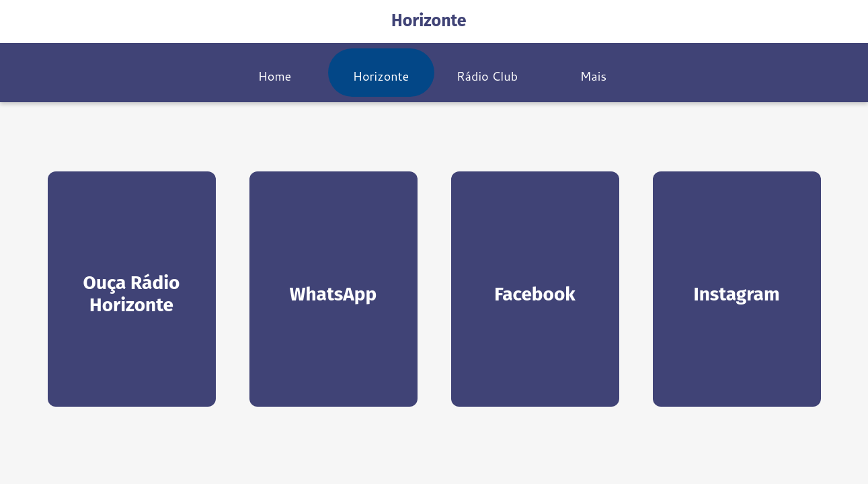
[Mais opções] (594, 73)
